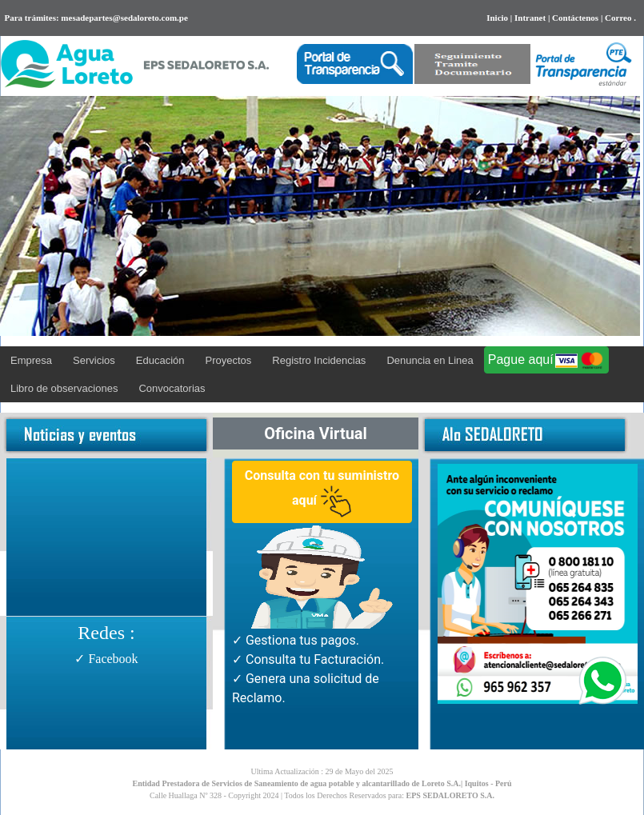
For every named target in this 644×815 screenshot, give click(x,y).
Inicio (497, 18)
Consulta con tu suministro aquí (322, 493)
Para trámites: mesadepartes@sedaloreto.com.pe (94, 18)
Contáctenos (575, 18)
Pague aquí (546, 360)
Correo (618, 18)
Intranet (530, 18)
